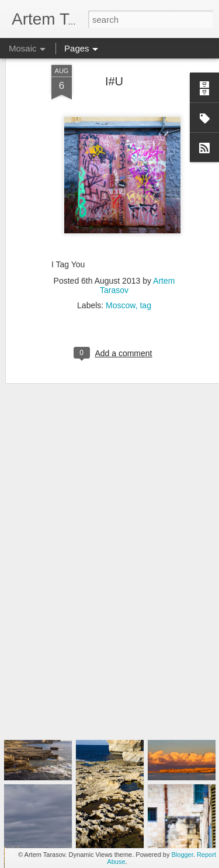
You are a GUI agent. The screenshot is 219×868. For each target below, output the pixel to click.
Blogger (182, 855)
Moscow (121, 276)
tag (145, 276)
